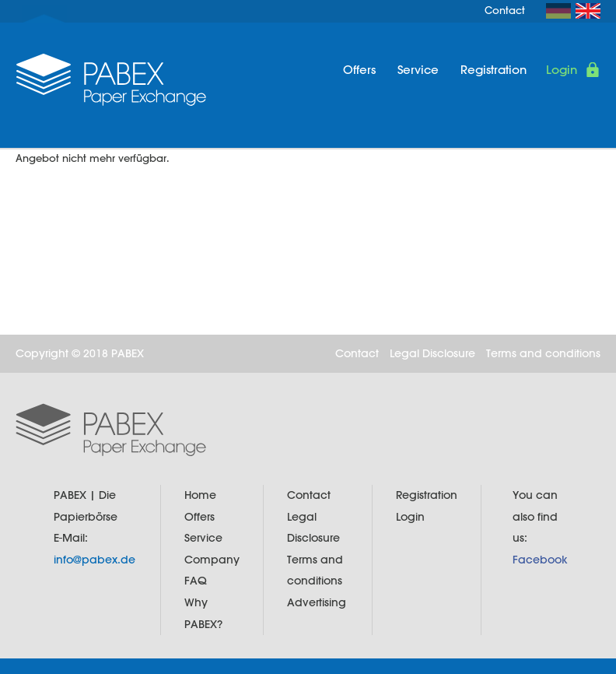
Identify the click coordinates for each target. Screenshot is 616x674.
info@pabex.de (94, 560)
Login (562, 70)
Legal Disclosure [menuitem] (432, 353)
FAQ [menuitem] (196, 581)
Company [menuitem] (212, 560)
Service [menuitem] (418, 70)
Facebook (540, 560)
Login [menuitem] (410, 517)
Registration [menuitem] (493, 70)
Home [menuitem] (200, 495)
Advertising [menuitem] (317, 602)
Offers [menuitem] (359, 70)
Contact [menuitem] (505, 10)
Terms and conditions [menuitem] (543, 353)
